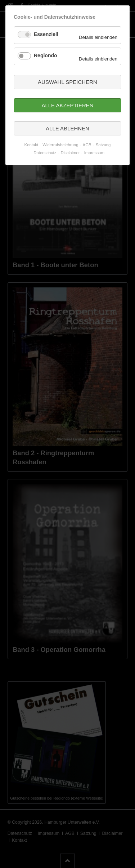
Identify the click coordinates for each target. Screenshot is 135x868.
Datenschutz (45, 153)
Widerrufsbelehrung (60, 145)
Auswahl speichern (67, 82)
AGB (87, 145)
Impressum (94, 153)
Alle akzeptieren (67, 105)
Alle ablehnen (67, 128)
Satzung (103, 145)
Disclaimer (70, 153)
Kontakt (31, 145)
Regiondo (46, 55)
